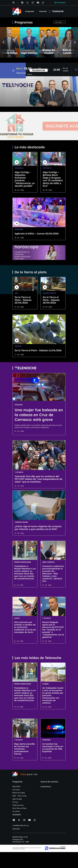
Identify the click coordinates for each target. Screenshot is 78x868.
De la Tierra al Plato (19, 808)
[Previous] (3, 42)
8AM (14, 796)
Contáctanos (46, 787)
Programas (30, 11)
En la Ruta (16, 811)
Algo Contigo (17, 799)
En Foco (15, 802)
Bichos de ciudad (19, 793)
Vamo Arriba (22, 796)
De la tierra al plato (31, 272)
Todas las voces (18, 805)
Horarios (43, 11)
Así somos (16, 790)
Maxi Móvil (16, 786)
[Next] (75, 42)
